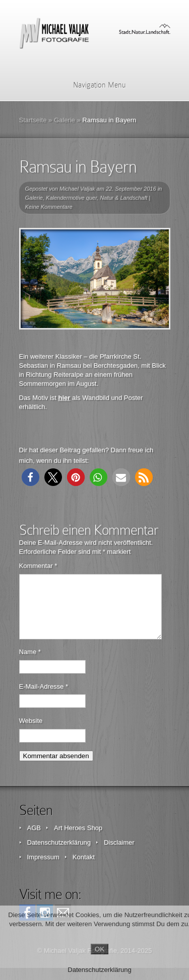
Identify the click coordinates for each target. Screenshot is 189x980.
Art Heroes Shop (78, 840)
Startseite (33, 120)
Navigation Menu (93, 85)
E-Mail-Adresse (44, 699)
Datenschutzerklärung (59, 854)
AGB (34, 840)
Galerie (65, 120)
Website (31, 733)
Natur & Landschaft (123, 198)
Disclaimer (119, 854)
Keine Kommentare (49, 207)
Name (30, 664)
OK (100, 949)
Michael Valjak (77, 189)
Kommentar (38, 566)
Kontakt (84, 869)
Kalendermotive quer (71, 198)
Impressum (43, 869)
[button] (30, 477)
